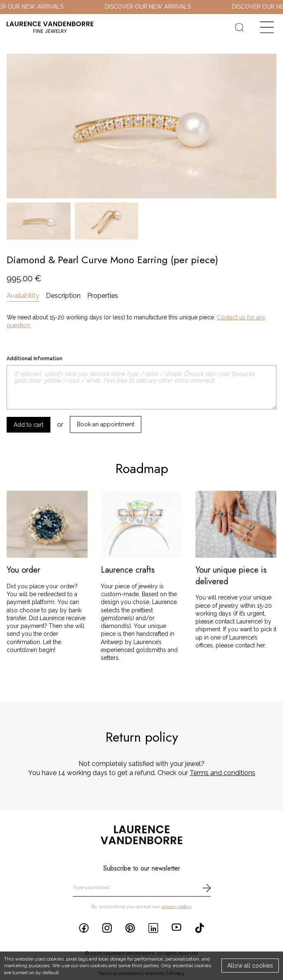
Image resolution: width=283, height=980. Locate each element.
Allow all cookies (250, 966)
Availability (23, 296)
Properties (103, 296)
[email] (142, 888)
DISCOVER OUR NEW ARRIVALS (153, 7)
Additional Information (34, 359)
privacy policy (176, 906)
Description (63, 296)
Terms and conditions (222, 773)
